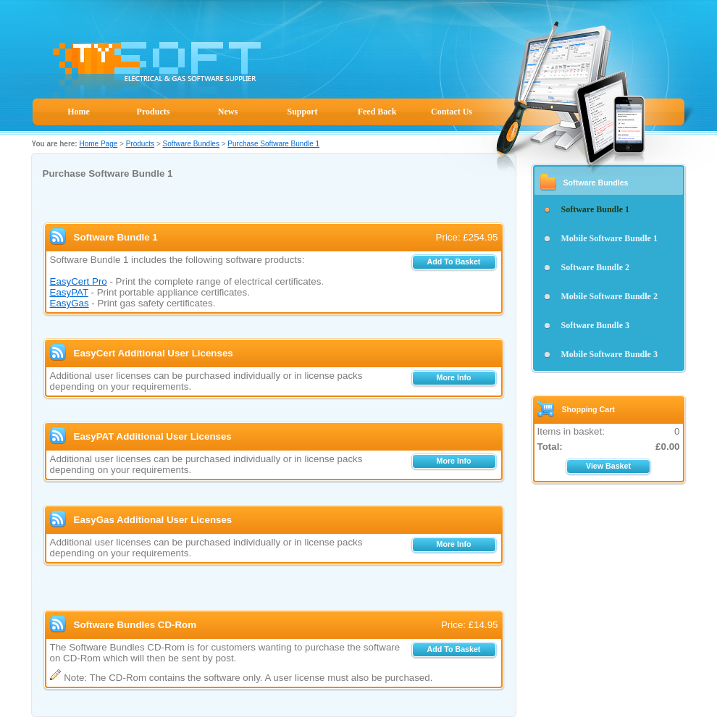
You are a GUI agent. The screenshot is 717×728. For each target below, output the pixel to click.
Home (79, 112)
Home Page (98, 144)
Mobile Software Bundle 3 (609, 354)
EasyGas (70, 303)
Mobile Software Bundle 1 (609, 238)
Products (154, 112)
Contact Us (452, 112)
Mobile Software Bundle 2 (609, 296)
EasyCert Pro (79, 281)
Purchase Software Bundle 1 (273, 144)
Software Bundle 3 (595, 325)
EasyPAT (69, 292)
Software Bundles (191, 144)
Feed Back (377, 112)
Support (302, 112)
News (228, 112)
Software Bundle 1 (595, 209)
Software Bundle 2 (595, 267)
